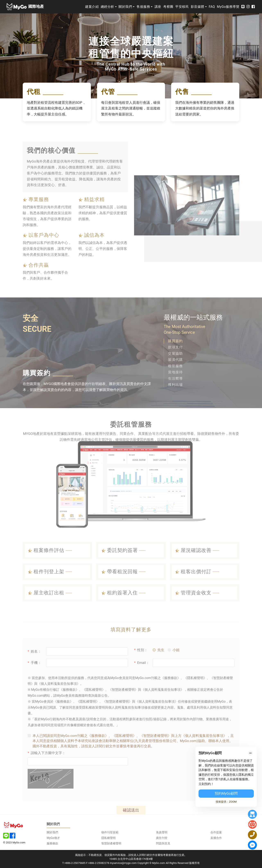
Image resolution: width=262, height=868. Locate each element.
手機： (34, 674)
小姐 (176, 661)
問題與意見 (163, 843)
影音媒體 (198, 7)
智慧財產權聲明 (111, 843)
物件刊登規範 (110, 832)
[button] (179, 352)
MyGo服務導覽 (228, 7)
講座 (158, 7)
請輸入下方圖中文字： (47, 764)
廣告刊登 (162, 838)
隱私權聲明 (108, 838)
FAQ (212, 7)
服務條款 (52, 843)
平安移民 (182, 7)
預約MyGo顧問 (226, 793)
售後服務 (143, 7)
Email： (142, 674)
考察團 (168, 7)
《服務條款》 (98, 747)
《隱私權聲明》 (124, 747)
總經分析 (107, 7)
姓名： (34, 663)
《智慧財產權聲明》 (155, 747)
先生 (161, 661)
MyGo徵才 (53, 838)
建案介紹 (92, 7)
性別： (141, 661)
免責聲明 (162, 832)
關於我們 (125, 7)
